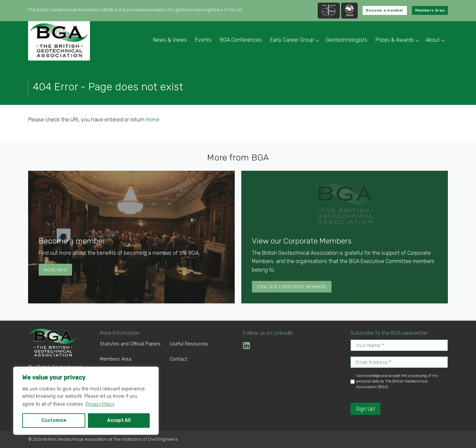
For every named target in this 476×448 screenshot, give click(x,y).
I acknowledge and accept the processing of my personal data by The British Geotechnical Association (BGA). (397, 381)
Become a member (385, 10)
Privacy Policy (100, 404)
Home (153, 120)
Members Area (430, 10)
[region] (86, 401)
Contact (178, 359)
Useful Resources (189, 344)
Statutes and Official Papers (130, 344)
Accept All (119, 420)
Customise (54, 420)
